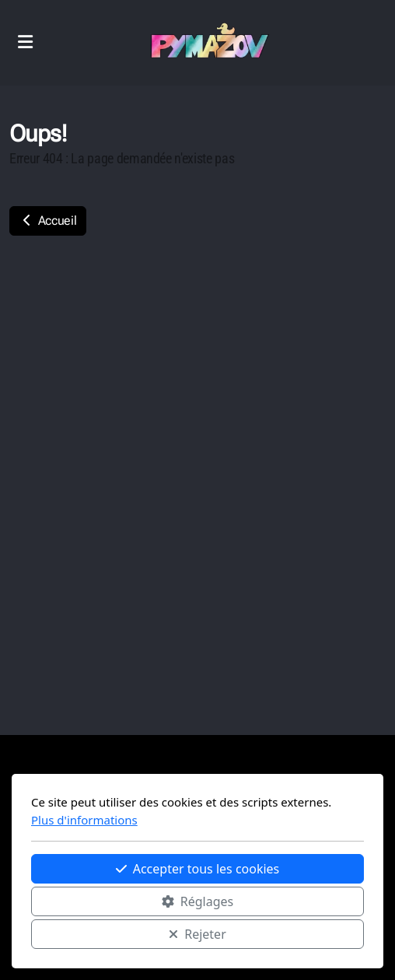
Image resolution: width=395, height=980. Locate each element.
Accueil (48, 220)
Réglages (197, 901)
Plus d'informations (84, 820)
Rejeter (197, 934)
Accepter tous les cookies (198, 869)
